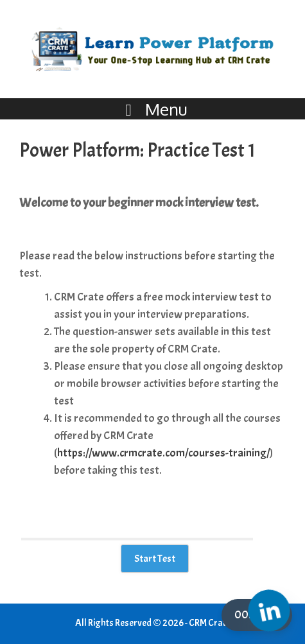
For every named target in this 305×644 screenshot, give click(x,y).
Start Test (155, 559)
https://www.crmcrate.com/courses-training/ (163, 453)
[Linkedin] (269, 611)
